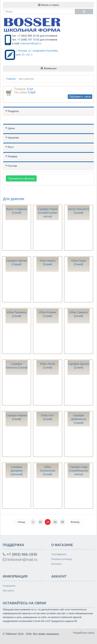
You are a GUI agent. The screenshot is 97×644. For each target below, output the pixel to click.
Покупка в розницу (62, 559)
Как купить (9, 591)
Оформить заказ (80, 97)
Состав (12, 166)
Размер (13, 156)
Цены (11, 128)
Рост (11, 147)
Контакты (57, 564)
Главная (11, 79)
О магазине (9, 586)
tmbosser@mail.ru (31, 43)
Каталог (49, 68)
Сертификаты (59, 554)
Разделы (13, 111)
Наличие (13, 138)
